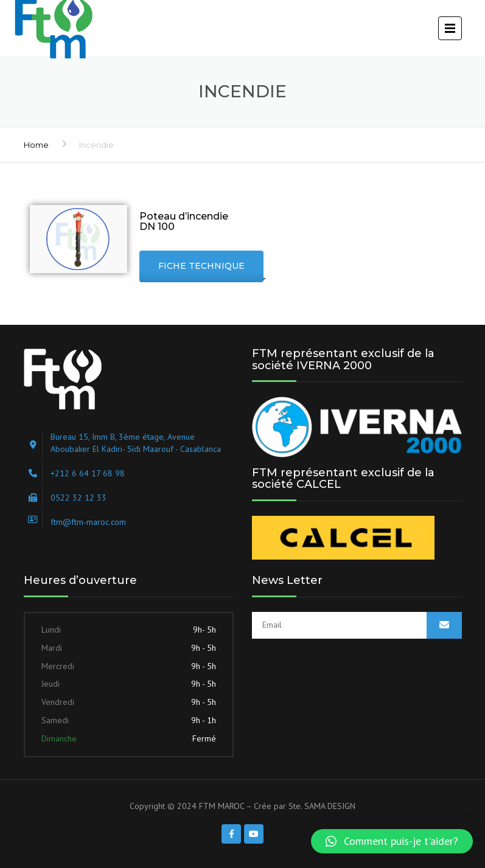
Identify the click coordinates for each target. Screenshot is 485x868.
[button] (392, 841)
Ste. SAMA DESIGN (322, 806)
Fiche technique (201, 266)
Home (36, 145)
